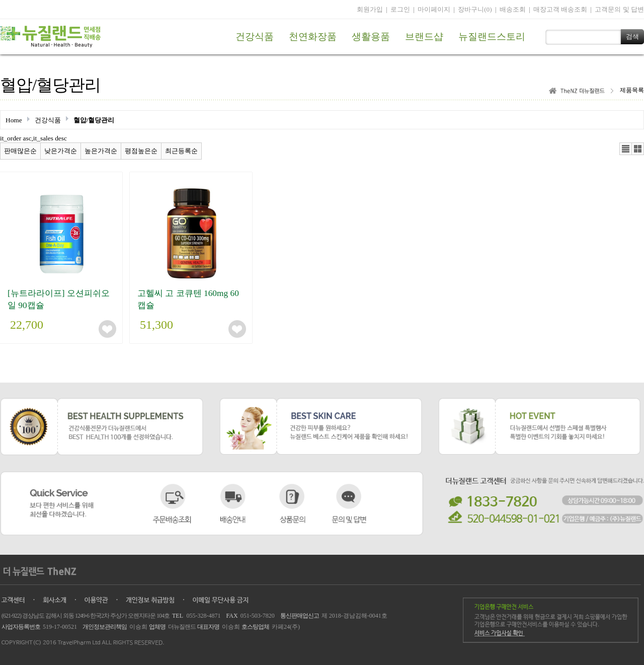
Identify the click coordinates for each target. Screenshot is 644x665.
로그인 (400, 9)
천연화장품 (313, 36)
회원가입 (370, 9)
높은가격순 (101, 151)
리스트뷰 (626, 149)
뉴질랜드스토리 (492, 36)
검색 (632, 36)
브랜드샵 (424, 36)
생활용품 (371, 36)
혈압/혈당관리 (94, 120)
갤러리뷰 (638, 149)
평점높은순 (141, 151)
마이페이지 (434, 9)
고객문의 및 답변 (619, 9)
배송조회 (513, 9)
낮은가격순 (61, 151)
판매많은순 (20, 151)
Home (14, 120)
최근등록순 (181, 151)
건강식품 (255, 36)
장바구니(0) (475, 9)
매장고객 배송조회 (560, 9)
